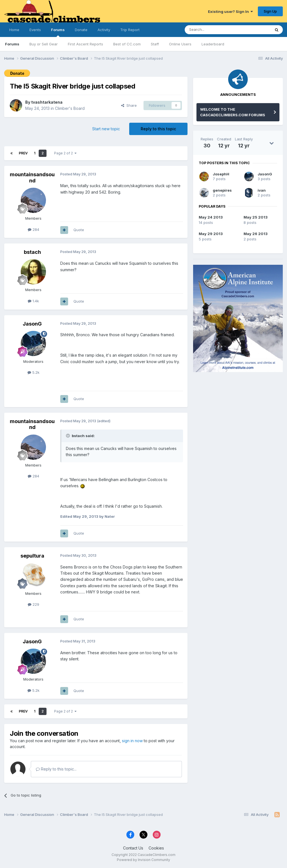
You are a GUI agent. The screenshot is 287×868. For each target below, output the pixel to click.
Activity (104, 30)
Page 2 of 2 (65, 153)
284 (33, 229)
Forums (58, 32)
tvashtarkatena (47, 102)
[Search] (213, 30)
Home (14, 30)
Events (35, 30)
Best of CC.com (127, 44)
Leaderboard (213, 44)
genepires (222, 190)
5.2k (33, 372)
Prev (23, 153)
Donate (81, 30)
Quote (79, 230)
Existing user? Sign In (230, 11)
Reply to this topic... (56, 769)
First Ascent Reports (85, 44)
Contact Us (133, 848)
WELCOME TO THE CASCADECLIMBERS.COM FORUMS (233, 112)
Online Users (180, 44)
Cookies (156, 848)
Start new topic (106, 129)
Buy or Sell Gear (44, 44)
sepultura (32, 556)
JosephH (221, 174)
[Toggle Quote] (68, 436)
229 (33, 604)
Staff (155, 44)
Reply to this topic (158, 129)
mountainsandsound (32, 177)
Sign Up (270, 11)
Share (129, 105)
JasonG (32, 324)
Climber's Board (70, 108)
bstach (32, 252)
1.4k (33, 301)
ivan (262, 190)
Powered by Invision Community (143, 860)
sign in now (132, 741)
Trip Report (130, 30)
